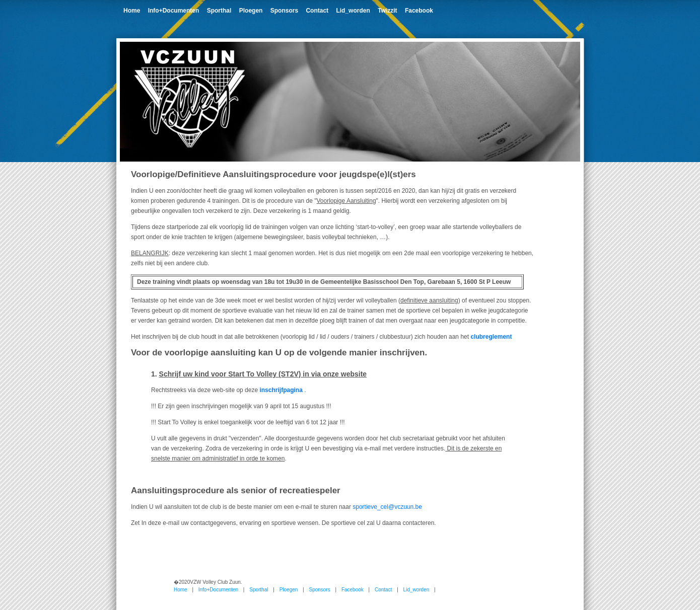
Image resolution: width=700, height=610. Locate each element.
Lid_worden (353, 11)
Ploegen (251, 11)
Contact (317, 11)
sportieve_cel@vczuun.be (387, 507)
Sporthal (219, 11)
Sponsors (284, 11)
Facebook (419, 11)
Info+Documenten (174, 11)
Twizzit (387, 11)
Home (132, 11)
